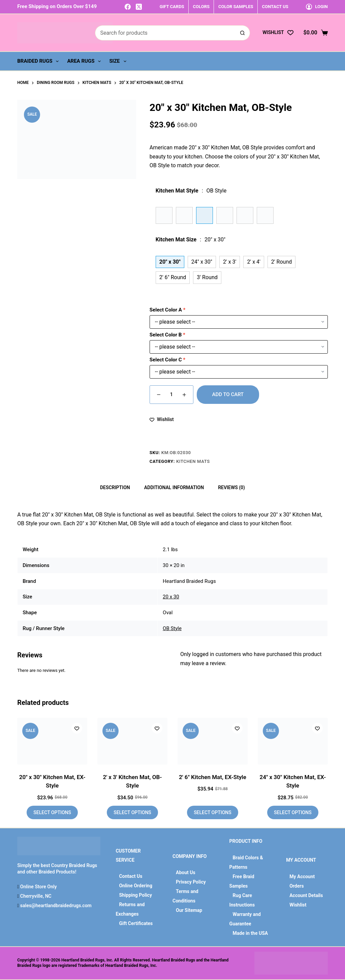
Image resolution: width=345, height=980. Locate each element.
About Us (186, 872)
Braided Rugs (39, 61)
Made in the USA (250, 933)
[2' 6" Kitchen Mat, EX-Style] (213, 741)
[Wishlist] (278, 33)
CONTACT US (275, 7)
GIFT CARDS (172, 7)
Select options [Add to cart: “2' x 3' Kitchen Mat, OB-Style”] (132, 812)
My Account (302, 877)
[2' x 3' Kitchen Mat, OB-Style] (132, 741)
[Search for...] (165, 33)
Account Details (306, 895)
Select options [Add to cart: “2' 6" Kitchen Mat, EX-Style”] (213, 812)
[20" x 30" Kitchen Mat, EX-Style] (52, 741)
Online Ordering (136, 886)
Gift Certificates (136, 923)
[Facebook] (128, 7)
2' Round (281, 262)
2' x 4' (254, 262)
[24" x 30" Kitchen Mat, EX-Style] (293, 741)
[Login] (317, 7)
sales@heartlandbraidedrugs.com (55, 905)
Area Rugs (85, 61)
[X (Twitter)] (139, 7)
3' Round (207, 277)
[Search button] (242, 33)
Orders (296, 886)
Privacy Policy (191, 882)
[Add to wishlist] (162, 420)
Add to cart (228, 394)
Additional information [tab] (174, 487)
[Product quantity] (171, 395)
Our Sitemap (189, 910)
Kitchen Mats (193, 461)
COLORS (201, 7)
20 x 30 (171, 597)
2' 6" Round (173, 277)
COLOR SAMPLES (236, 7)
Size (119, 61)
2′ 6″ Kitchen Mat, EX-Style (213, 777)
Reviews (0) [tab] (231, 487)
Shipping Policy (135, 895)
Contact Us (131, 876)
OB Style (172, 628)
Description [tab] (115, 487)
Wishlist (298, 905)
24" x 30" (202, 262)
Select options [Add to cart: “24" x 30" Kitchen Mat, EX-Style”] (293, 812)
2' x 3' (230, 262)
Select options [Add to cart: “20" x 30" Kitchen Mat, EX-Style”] (52, 812)
